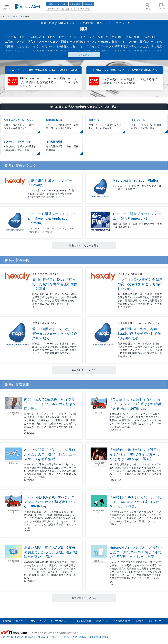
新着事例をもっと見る (84, 370)
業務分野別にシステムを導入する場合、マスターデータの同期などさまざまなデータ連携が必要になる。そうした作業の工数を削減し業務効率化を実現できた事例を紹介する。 (140, 350)
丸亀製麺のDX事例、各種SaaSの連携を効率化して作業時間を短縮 (139, 334)
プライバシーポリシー (61, 637)
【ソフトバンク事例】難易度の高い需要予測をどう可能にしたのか (140, 284)
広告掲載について (122, 621)
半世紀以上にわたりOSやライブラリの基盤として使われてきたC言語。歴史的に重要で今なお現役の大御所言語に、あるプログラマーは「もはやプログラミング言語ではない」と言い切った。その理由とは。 (136, 420)
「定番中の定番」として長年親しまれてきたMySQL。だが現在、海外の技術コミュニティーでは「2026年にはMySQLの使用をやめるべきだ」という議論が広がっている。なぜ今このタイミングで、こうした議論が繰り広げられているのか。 (51, 520)
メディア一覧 (7, 637)
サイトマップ (155, 621)
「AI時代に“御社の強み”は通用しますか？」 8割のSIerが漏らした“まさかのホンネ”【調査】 (135, 454)
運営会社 (83, 637)
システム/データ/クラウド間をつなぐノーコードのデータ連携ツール (137, 187)
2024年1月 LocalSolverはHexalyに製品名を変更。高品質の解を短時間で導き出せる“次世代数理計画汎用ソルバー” (52, 194)
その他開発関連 (63, 146)
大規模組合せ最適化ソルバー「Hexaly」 (50, 183)
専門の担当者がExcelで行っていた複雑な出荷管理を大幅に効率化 (55, 284)
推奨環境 (104, 637)
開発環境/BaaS (63, 124)
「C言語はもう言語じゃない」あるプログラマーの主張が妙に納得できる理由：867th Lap (135, 404)
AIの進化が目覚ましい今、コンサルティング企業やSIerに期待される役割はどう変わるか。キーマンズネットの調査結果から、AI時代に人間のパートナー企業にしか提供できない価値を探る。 (135, 471)
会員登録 (7, 621)
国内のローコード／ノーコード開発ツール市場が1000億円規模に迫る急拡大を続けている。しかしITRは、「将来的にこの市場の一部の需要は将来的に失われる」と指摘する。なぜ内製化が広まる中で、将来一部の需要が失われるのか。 (51, 422)
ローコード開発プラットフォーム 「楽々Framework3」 (137, 216)
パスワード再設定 (37, 621)
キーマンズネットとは (61, 621)
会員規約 (139, 621)
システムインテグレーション (20, 124)
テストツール (148, 124)
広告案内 (29, 637)
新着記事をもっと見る (84, 598)
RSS (75, 637)
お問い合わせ (102, 621)
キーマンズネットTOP (11, 17)
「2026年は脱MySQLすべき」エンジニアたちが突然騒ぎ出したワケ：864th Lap (50, 502)
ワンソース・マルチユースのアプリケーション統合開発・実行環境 (52, 230)
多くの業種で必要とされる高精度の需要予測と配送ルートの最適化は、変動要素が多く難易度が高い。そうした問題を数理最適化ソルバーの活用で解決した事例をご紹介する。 (140, 300)
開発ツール (105, 124)
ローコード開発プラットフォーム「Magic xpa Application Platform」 (52, 218)
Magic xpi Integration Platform (137, 180)
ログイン (20, 621)
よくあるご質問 (84, 621)
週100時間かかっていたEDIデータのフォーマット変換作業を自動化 (55, 334)
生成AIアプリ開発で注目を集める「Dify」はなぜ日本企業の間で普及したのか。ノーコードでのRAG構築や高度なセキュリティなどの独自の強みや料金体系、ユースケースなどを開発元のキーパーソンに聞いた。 (50, 471)
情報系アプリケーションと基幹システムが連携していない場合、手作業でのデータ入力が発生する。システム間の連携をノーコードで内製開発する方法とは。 (55, 348)
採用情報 (94, 637)
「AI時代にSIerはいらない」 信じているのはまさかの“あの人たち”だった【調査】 (135, 502)
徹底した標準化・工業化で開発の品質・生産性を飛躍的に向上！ (137, 225)
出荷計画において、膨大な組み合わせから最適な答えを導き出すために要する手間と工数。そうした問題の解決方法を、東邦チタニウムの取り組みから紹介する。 (55, 300)
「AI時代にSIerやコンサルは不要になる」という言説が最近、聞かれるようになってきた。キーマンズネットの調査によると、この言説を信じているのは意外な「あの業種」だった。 (135, 517)
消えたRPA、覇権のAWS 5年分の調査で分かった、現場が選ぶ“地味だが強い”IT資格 (51, 552)
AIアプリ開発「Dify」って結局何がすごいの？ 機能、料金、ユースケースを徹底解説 (50, 454)
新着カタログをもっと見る (84, 245)
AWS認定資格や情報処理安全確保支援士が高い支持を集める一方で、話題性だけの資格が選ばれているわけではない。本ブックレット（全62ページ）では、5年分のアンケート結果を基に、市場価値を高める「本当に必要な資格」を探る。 (50, 570)
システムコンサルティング (20, 146)
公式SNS (19, 637)
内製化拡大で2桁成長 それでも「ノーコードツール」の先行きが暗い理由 (50, 404)
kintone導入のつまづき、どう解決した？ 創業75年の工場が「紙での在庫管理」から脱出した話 (136, 552)
